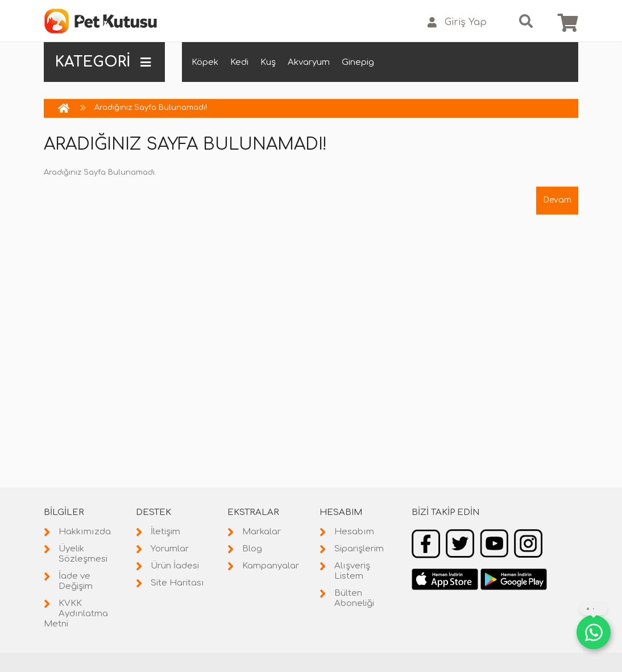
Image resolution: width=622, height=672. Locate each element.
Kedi (239, 62)
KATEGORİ (103, 62)
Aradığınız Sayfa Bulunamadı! (151, 108)
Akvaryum (309, 62)
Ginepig (358, 62)
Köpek (205, 62)
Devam (557, 200)
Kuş (268, 62)
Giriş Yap (457, 22)
